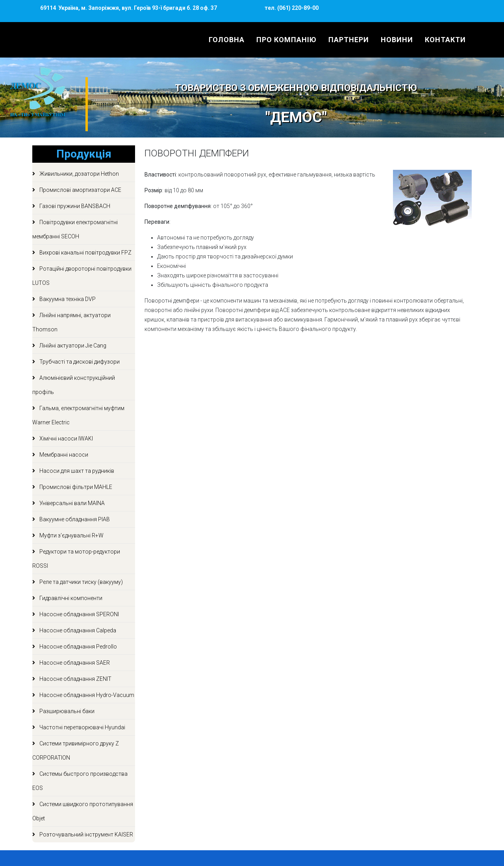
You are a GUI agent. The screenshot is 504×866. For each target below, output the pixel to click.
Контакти (445, 40)
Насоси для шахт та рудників (76, 471)
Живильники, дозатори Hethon (79, 174)
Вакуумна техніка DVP (67, 299)
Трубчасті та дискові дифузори (79, 362)
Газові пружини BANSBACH (74, 206)
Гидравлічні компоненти (70, 598)
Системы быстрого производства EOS (80, 781)
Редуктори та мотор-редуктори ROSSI (76, 559)
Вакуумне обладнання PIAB (74, 519)
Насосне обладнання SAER (74, 663)
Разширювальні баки (66, 711)
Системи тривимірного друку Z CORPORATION (76, 751)
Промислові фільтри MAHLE (75, 487)
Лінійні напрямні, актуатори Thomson (71, 322)
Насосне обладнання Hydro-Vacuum (86, 695)
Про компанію (286, 40)
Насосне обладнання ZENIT (75, 679)
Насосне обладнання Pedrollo (78, 647)
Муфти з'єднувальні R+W (71, 535)
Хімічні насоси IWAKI (66, 439)
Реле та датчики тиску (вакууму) (81, 582)
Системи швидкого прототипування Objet (83, 811)
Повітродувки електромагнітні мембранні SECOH (75, 229)
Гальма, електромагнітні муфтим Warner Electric (78, 415)
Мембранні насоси (63, 455)
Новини (397, 40)
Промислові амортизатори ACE (80, 190)
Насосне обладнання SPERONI (79, 614)
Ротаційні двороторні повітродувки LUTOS (82, 276)
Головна (227, 40)
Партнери (349, 40)
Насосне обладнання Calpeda (77, 630)
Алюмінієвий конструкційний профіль (74, 385)
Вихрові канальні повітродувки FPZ (85, 253)
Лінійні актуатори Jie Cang (72, 346)
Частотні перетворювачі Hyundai (82, 727)
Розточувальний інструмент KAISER (86, 834)
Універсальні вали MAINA (71, 503)
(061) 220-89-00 (297, 8)
